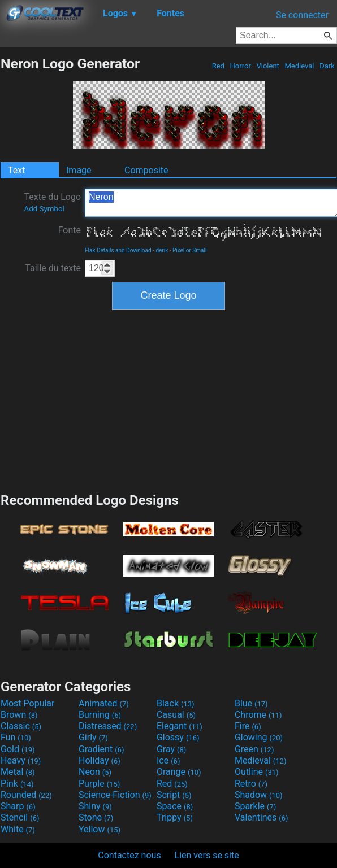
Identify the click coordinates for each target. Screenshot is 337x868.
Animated (104, 703)
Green (254, 749)
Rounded (26, 795)
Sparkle (255, 806)
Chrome (258, 715)
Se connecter (302, 15)
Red (218, 66)
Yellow (100, 829)
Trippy (175, 817)
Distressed (108, 726)
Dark (327, 66)
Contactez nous (129, 855)
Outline (257, 772)
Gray (171, 749)
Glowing (259, 737)
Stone (96, 817)
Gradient (101, 749)
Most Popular (28, 703)
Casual (176, 715)
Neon (95, 772)
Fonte (70, 230)
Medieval (299, 66)
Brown (19, 715)
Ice (168, 760)
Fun (16, 737)
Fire (248, 726)
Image (79, 170)
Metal (18, 772)
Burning (100, 715)
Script (174, 795)
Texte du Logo (52, 202)
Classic (21, 726)
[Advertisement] (168, 400)
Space (175, 806)
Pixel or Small (189, 250)
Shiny (95, 806)
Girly (93, 737)
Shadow (259, 795)
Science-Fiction (115, 795)
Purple (99, 784)
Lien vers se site (207, 855)
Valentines (262, 817)
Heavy (21, 760)
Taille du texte (53, 268)
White (18, 829)
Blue (251, 703)
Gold (18, 749)
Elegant (180, 726)
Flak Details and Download (118, 250)
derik (162, 250)
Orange (179, 772)
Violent (268, 66)
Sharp (18, 806)
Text (16, 170)
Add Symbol (44, 209)
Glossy (178, 737)
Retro (251, 784)
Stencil (20, 817)
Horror (240, 66)
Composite (146, 170)
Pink (17, 784)
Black (176, 703)
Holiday (100, 760)
